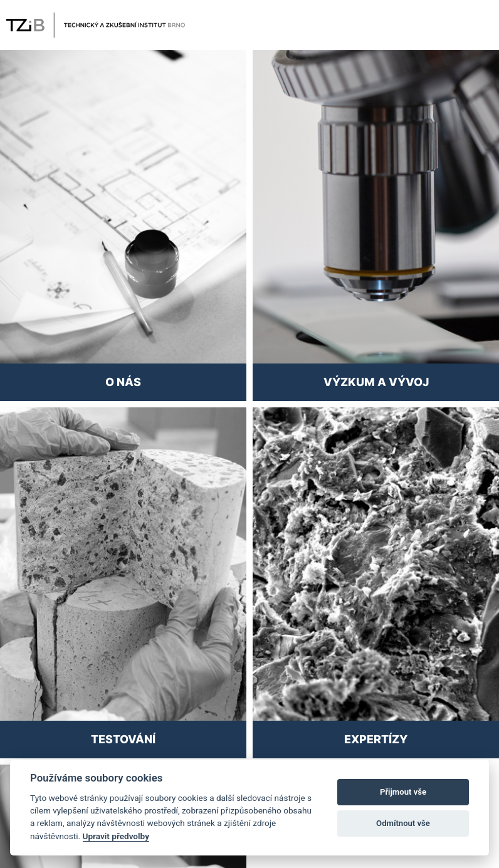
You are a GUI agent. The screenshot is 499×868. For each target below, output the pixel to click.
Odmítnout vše (403, 823)
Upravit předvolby (116, 836)
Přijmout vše (403, 792)
